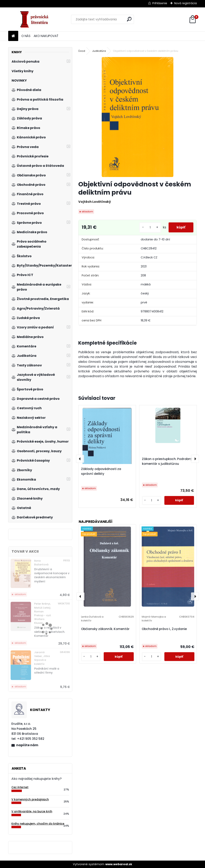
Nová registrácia (185, 3)
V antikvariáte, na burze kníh (32, 811)
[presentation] (80, 459)
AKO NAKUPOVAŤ (46, 36)
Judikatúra (99, 51)
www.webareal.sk (119, 864)
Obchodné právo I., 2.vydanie (164, 629)
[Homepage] (13, 36)
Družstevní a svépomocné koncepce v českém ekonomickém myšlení (52, 575)
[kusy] (150, 227)
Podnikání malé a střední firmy (47, 671)
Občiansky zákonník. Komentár (105, 629)
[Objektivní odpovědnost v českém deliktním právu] (138, 117)
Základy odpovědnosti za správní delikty (101, 471)
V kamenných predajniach (30, 799)
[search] (129, 19)
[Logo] (36, 19)
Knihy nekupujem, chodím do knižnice (38, 824)
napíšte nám (27, 745)
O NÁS (26, 36)
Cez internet (20, 787)
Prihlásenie (160, 3)
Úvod (82, 51)
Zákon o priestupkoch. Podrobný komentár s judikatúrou (167, 461)
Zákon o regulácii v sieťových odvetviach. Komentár (50, 632)
